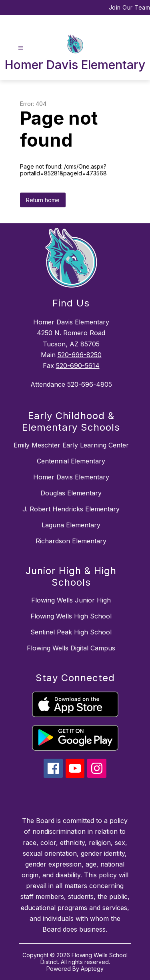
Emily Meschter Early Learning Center (71, 445)
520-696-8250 (80, 355)
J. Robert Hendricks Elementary (71, 509)
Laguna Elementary (71, 525)
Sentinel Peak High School (71, 632)
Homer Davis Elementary (71, 477)
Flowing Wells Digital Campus (71, 648)
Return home (43, 200)
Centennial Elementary (71, 461)
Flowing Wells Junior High (71, 600)
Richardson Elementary (71, 541)
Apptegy (92, 969)
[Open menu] (21, 48)
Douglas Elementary (71, 493)
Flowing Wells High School (71, 616)
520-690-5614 (78, 366)
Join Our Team (130, 7)
